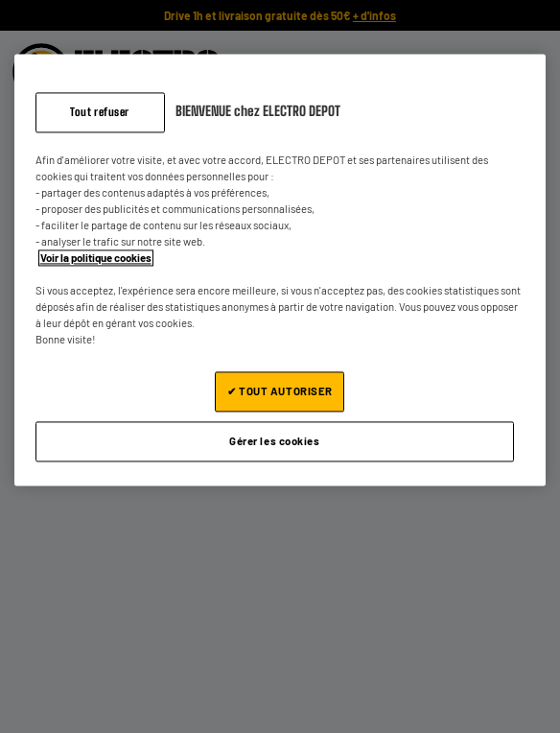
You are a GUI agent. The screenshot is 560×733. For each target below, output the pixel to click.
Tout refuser (100, 112)
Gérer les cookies (275, 442)
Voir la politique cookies (96, 258)
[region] (280, 270)
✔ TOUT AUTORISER (280, 392)
